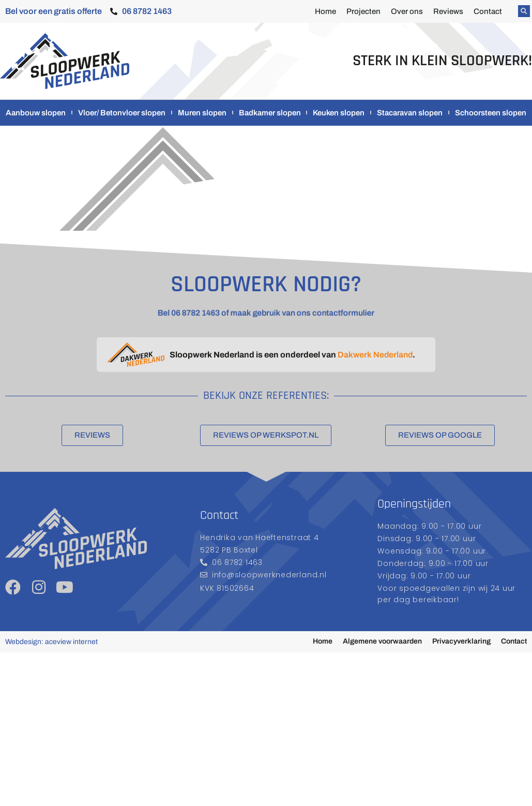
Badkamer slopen (270, 113)
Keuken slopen (339, 113)
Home (325, 11)
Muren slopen (202, 113)
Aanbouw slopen (36, 113)
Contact (488, 11)
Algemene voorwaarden (382, 641)
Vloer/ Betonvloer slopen (122, 113)
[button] (524, 11)
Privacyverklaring (461, 641)
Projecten (363, 11)
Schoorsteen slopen (491, 113)
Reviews (448, 11)
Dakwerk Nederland (375, 355)
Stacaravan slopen (410, 113)
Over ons (407, 11)
